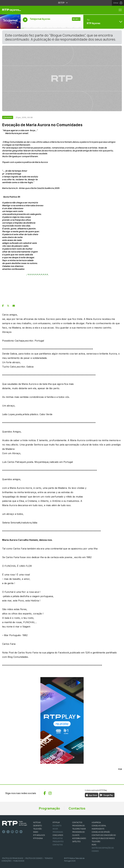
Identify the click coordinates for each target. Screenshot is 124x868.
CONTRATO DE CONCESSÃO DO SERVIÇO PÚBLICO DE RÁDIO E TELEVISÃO (104, 838)
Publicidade (19, 861)
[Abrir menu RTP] (62, 3)
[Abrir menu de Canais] (103, 22)
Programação (49, 808)
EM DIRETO (57, 826)
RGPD (94, 845)
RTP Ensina (38, 838)
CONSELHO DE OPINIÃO (101, 832)
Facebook (4, 832)
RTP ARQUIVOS (39, 835)
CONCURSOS (58, 835)
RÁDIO (36, 832)
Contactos (77, 808)
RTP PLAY (56, 822)
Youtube (17, 832)
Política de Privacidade (13, 858)
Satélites (76, 842)
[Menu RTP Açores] (121, 10)
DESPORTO (37, 826)
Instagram (12, 832)
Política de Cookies (34, 858)
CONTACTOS (77, 822)
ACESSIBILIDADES (79, 838)
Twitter (8, 832)
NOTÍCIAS (37, 822)
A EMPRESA (96, 822)
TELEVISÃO (37, 829)
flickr (21, 832)
